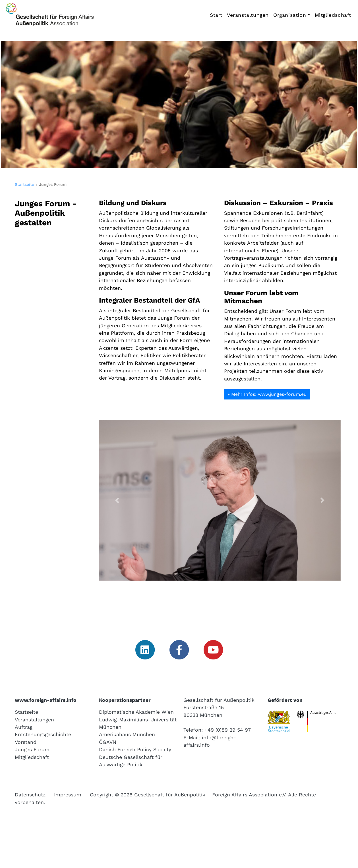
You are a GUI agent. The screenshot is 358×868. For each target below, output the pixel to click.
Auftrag (24, 727)
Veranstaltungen (248, 15)
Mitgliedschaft (333, 15)
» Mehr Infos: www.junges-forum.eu (267, 394)
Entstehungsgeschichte (43, 734)
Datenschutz (30, 795)
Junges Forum (32, 750)
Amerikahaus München (127, 734)
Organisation (290, 15)
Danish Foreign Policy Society (135, 750)
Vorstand (26, 742)
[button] (117, 500)
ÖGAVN (108, 742)
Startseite (24, 184)
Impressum (68, 795)
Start (216, 15)
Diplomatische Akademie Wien (136, 712)
